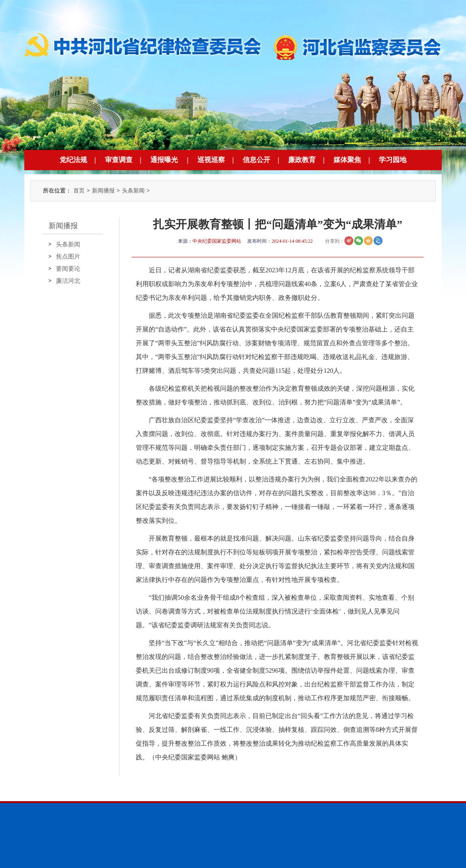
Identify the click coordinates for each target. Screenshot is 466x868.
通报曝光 (164, 160)
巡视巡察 (211, 160)
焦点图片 (68, 257)
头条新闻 (133, 191)
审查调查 (119, 160)
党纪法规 (73, 160)
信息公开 (257, 160)
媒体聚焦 (347, 160)
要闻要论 (68, 269)
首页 (79, 191)
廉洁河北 (68, 281)
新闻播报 (103, 191)
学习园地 (393, 160)
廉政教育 (302, 160)
